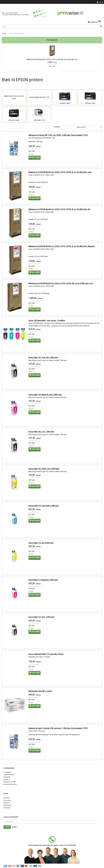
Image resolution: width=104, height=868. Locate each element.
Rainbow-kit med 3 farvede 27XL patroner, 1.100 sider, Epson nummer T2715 (58, 730)
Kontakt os (7, 779)
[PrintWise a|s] (43, 13)
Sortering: (57, 127)
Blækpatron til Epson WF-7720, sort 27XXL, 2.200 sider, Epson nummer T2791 (58, 135)
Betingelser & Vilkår (10, 782)
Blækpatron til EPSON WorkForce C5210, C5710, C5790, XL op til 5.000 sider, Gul (59, 210)
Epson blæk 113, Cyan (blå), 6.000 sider (44, 507)
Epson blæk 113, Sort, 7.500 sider (42, 618)
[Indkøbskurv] (52, 22)
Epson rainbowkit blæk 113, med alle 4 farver (46, 655)
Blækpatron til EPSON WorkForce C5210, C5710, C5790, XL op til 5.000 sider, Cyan (60, 172)
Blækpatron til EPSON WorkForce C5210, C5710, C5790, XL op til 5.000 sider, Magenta (62, 247)
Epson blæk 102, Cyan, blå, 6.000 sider (43, 358)
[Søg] (101, 26)
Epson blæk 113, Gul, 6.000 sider (41, 544)
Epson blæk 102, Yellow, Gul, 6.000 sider (44, 470)
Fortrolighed (7, 772)
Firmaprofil (7, 777)
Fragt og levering (9, 775)
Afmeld (14, 827)
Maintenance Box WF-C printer (40, 693)
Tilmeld (7, 827)
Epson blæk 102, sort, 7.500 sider (42, 433)
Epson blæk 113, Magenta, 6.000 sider (43, 581)
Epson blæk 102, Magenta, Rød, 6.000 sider (45, 395)
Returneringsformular (10, 784)
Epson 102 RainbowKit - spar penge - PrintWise (47, 321)
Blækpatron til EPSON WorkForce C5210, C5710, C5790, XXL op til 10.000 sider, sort (52, 59)
